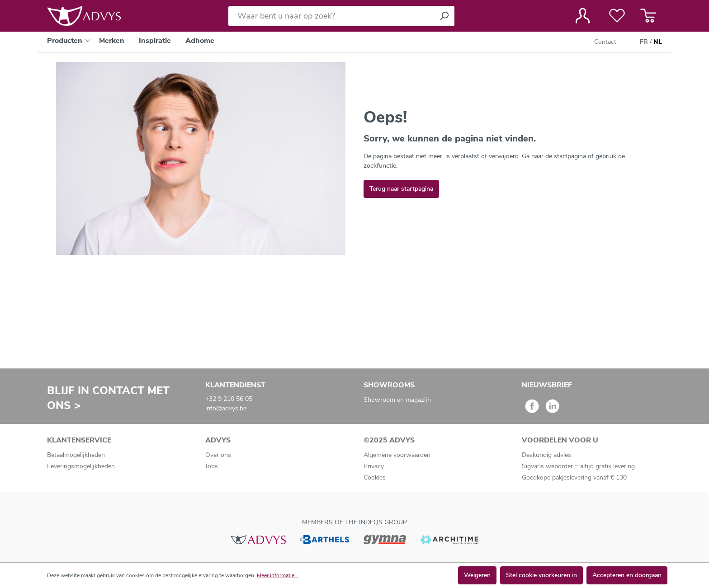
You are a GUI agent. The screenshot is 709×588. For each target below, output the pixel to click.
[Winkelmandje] (648, 16)
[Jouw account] (583, 16)
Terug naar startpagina (401, 189)
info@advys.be (226, 408)
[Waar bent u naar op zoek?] (331, 16)
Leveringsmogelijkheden (81, 466)
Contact (605, 42)
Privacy (374, 466)
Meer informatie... (278, 575)
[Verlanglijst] (617, 16)
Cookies (375, 477)
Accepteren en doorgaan (627, 575)
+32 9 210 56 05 (229, 399)
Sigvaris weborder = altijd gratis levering (578, 466)
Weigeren (477, 575)
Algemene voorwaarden (397, 455)
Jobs (212, 466)
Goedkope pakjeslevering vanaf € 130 (574, 477)
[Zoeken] (444, 16)
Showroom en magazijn (397, 400)
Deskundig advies (546, 455)
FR (644, 42)
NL (658, 42)
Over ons (218, 455)
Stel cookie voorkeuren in (541, 575)
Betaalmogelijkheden (76, 455)
